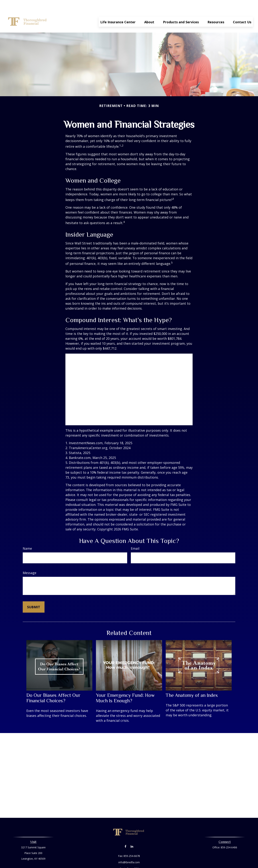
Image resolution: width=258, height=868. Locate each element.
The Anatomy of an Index (192, 684)
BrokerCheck (167, 864)
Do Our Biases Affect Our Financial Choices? (53, 687)
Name (27, 537)
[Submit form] (34, 596)
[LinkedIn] (132, 835)
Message (30, 562)
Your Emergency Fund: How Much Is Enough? (125, 687)
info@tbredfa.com (129, 851)
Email (135, 537)
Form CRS (133, 858)
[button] (118, 11)
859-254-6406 (229, 836)
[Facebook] (125, 835)
